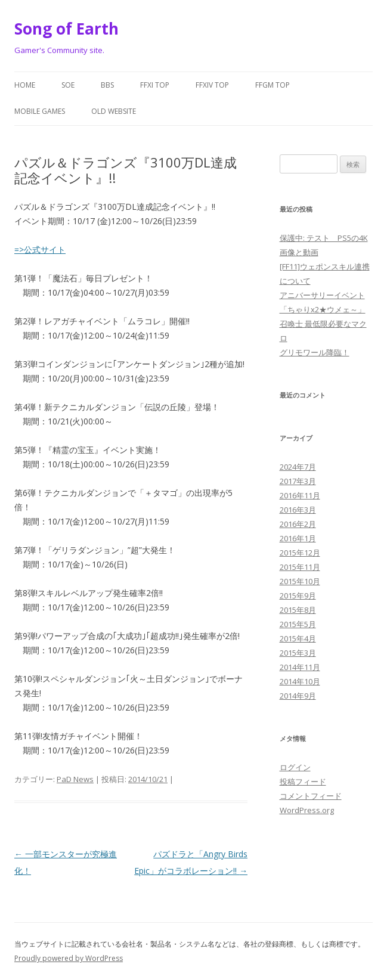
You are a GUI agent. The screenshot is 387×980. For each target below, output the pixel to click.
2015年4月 (298, 638)
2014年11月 (300, 667)
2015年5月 (298, 624)
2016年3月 (298, 510)
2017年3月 (298, 481)
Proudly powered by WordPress (69, 958)
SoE (68, 85)
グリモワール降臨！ (315, 352)
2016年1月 (298, 538)
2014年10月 (300, 681)
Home (25, 85)
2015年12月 (300, 553)
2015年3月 (298, 653)
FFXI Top (155, 85)
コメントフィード (311, 796)
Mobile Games (40, 111)
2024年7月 (298, 467)
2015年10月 (300, 581)
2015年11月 (300, 567)
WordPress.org (307, 810)
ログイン (295, 767)
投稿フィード (303, 781)
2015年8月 (298, 610)
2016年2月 (298, 524)
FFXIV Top (212, 85)
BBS (107, 85)
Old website (114, 111)
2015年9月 (298, 596)
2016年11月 (300, 495)
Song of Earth (66, 29)
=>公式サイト (40, 249)
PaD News (75, 779)
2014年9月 (298, 696)
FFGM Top (273, 85)
